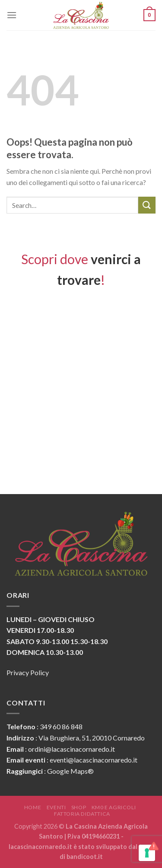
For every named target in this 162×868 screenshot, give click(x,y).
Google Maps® (70, 771)
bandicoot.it (85, 857)
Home (33, 807)
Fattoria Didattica (82, 814)
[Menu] (12, 15)
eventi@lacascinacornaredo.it (94, 760)
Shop (79, 807)
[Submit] (147, 205)
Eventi (56, 807)
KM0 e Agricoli (114, 807)
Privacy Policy (28, 672)
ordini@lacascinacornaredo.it (71, 749)
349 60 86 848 (61, 726)
